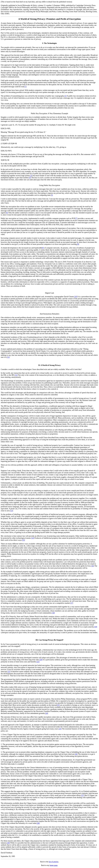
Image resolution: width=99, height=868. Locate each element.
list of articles (54, 862)
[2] (66, 96)
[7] (76, 218)
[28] (38, 823)
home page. (54, 865)
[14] (33, 538)
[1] (26, 87)
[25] (60, 729)
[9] (43, 248)
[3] (31, 176)
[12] (16, 375)
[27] (83, 795)
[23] (58, 705)
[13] (12, 511)
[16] (93, 566)
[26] (76, 754)
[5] (52, 195)
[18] (53, 613)
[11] (8, 357)
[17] (72, 603)
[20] (41, 660)
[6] (7, 213)
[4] (30, 178)
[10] (76, 297)
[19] (96, 627)
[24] (47, 713)
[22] (9, 672)
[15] (23, 540)
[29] (8, 843)
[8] (78, 244)
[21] (38, 662)
